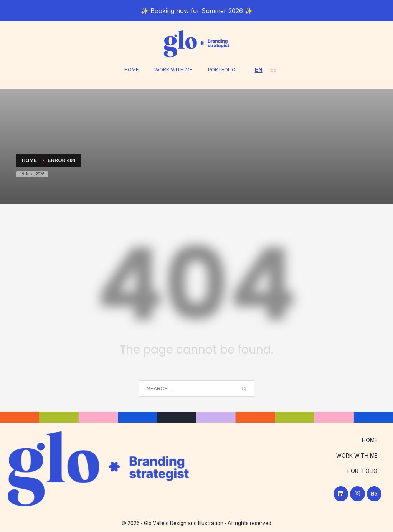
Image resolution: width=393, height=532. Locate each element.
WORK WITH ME (173, 70)
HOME (129, 70)
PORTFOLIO (224, 70)
